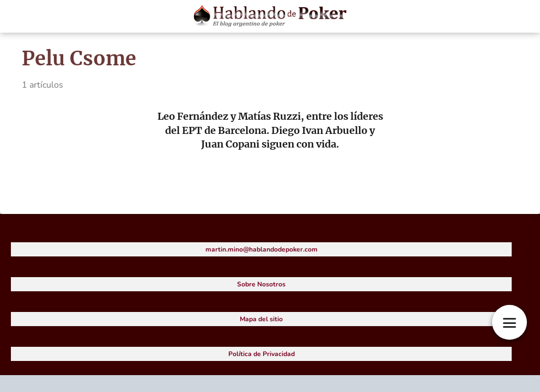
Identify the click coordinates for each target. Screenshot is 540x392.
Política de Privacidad (262, 354)
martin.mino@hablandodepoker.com (262, 249)
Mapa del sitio (261, 319)
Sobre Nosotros (261, 284)
